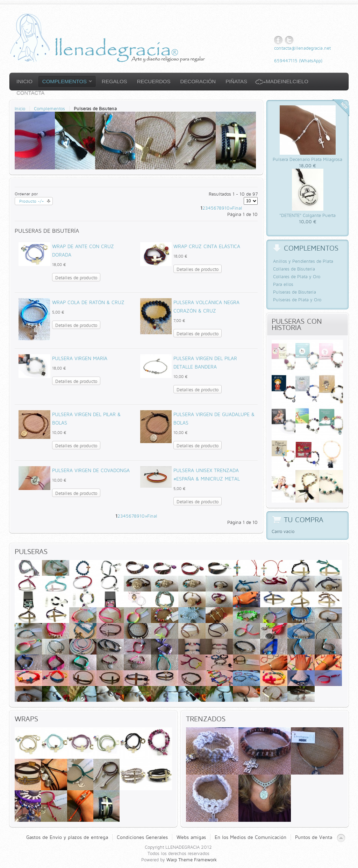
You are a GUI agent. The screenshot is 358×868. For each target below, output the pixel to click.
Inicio (20, 108)
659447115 (286, 61)
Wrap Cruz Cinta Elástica (207, 246)
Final (237, 208)
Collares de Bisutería (294, 269)
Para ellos (283, 284)
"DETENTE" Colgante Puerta (307, 215)
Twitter (289, 40)
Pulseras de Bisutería (295, 292)
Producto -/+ (32, 201)
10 (227, 208)
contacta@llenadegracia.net (302, 48)
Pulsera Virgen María (80, 358)
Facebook (278, 40)
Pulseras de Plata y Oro (297, 300)
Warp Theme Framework (192, 860)
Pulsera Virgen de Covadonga (91, 470)
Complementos (49, 108)
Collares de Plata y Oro (297, 276)
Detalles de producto (76, 278)
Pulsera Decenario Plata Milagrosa (307, 159)
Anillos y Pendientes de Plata (303, 261)
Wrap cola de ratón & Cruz (88, 302)
